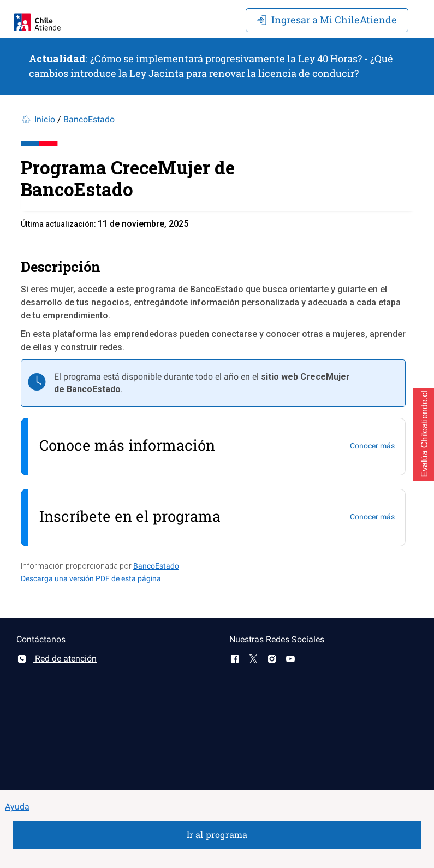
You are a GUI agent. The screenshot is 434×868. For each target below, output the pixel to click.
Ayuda (17, 807)
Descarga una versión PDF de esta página (91, 578)
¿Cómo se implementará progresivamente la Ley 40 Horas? (226, 58)
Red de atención (57, 659)
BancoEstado (89, 119)
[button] (424, 434)
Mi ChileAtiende (327, 20)
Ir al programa (217, 834)
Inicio (45, 119)
